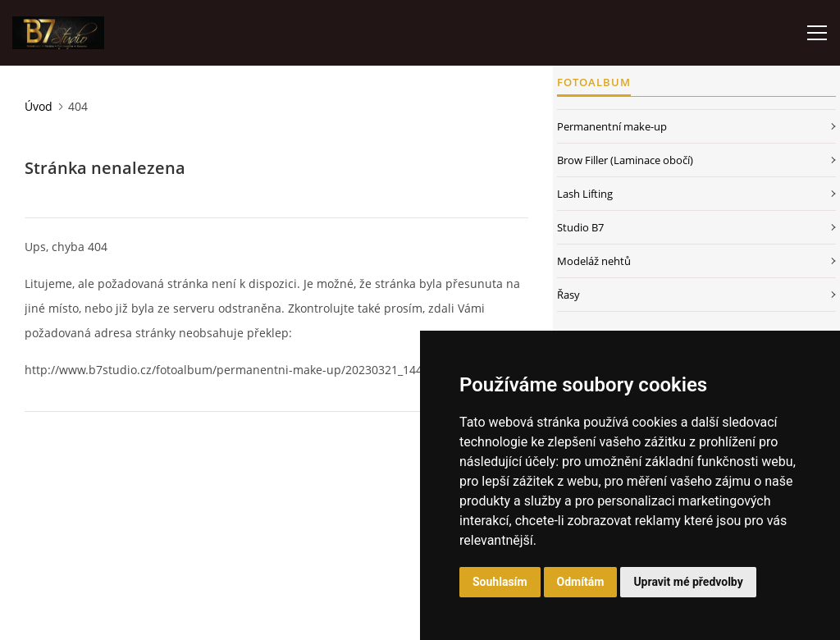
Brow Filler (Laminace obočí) (625, 160)
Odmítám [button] (581, 582)
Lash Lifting (585, 194)
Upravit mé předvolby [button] (688, 582)
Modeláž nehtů (594, 261)
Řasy (568, 295)
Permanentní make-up (612, 126)
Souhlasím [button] (500, 582)
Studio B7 (580, 227)
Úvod (39, 106)
